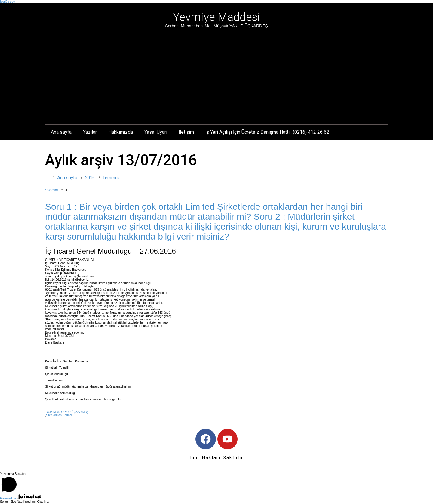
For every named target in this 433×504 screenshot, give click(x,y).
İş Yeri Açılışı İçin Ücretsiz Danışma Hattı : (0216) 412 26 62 (267, 132)
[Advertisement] (216, 74)
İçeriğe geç (7, 2)
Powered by (21, 499)
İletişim (186, 132)
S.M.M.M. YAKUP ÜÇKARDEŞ (67, 412)
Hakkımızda (121, 132)
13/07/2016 (53, 190)
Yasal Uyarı (156, 132)
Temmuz (111, 178)
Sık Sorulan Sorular (59, 415)
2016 (90, 178)
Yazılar (90, 132)
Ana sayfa (61, 132)
